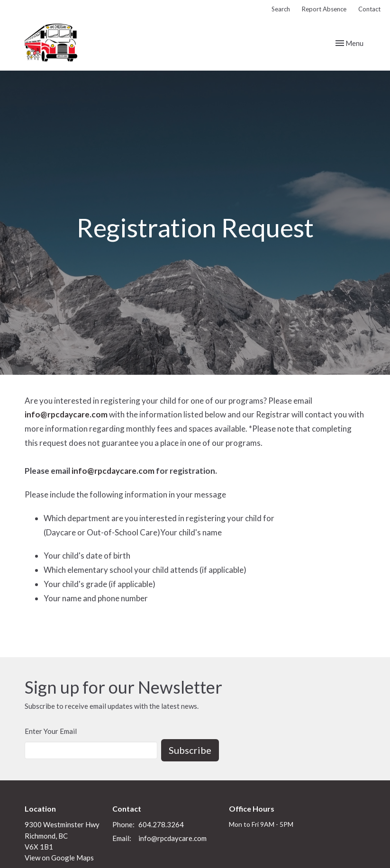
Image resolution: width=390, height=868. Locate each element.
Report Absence (324, 9)
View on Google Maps (59, 858)
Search (281, 9)
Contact (369, 9)
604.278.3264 (161, 824)
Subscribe (190, 750)
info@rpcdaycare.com (66, 414)
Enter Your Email (51, 731)
